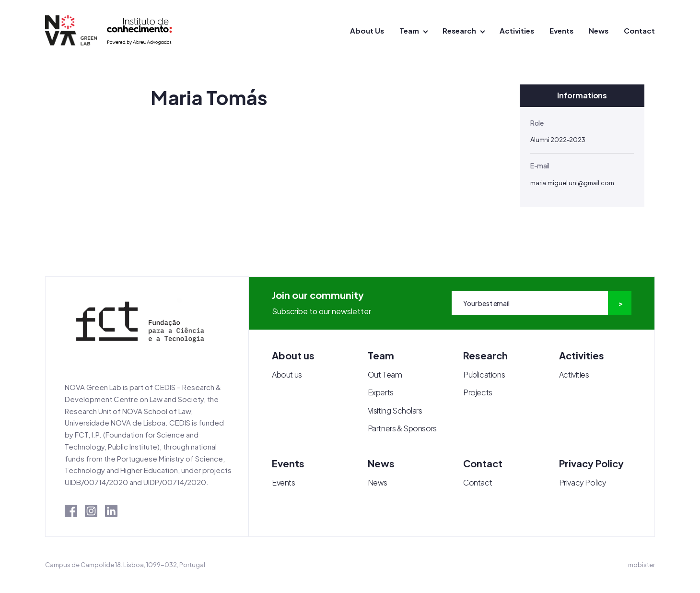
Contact (639, 30)
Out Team (385, 374)
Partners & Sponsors (402, 428)
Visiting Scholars (395, 410)
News (599, 30)
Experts (381, 392)
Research (459, 30)
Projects (478, 392)
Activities (517, 30)
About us (287, 374)
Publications (484, 374)
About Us (367, 30)
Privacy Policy (583, 482)
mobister (642, 565)
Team (409, 30)
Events (561, 30)
